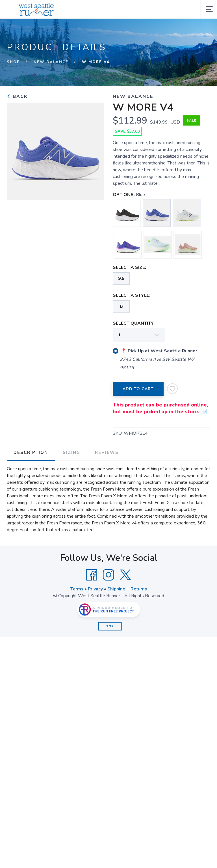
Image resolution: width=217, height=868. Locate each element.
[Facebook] (92, 575)
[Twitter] (125, 575)
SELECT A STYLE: (132, 295)
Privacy (95, 589)
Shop (13, 62)
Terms (77, 589)
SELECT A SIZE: (129, 267)
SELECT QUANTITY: (134, 323)
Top (110, 626)
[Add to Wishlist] (172, 389)
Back (17, 96)
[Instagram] (108, 575)
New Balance (51, 62)
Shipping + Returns (127, 589)
